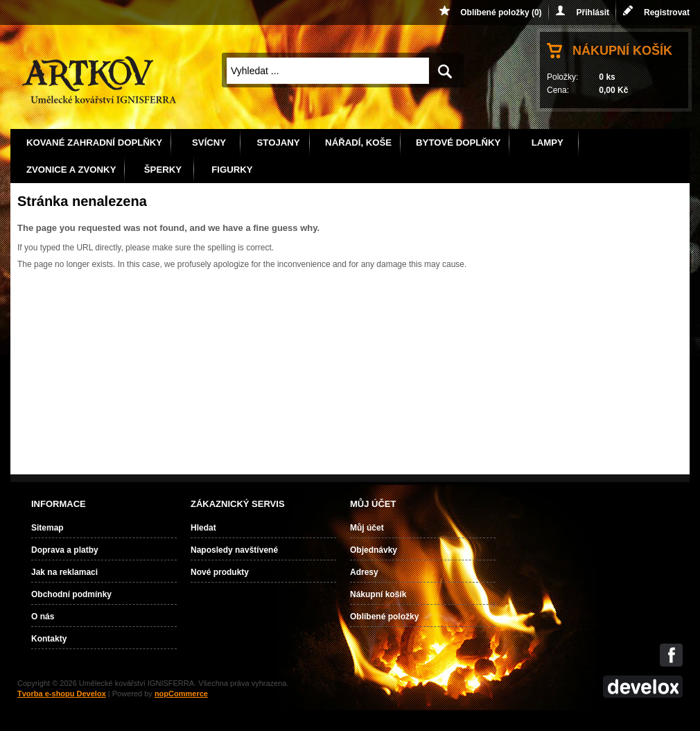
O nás (43, 617)
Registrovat (667, 12)
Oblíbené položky (384, 617)
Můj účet (367, 528)
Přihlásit (593, 12)
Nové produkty (220, 572)
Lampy (548, 143)
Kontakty (49, 639)
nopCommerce (181, 694)
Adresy (364, 572)
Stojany (279, 143)
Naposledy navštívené (234, 550)
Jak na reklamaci (64, 572)
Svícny (209, 143)
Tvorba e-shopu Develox (62, 694)
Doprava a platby (65, 550)
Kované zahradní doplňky (94, 143)
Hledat (203, 528)
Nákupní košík (622, 51)
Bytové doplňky (458, 143)
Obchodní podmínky (71, 594)
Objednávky (374, 550)
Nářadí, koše (358, 143)
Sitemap (47, 528)
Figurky (232, 170)
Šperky (163, 170)
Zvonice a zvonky (71, 170)
